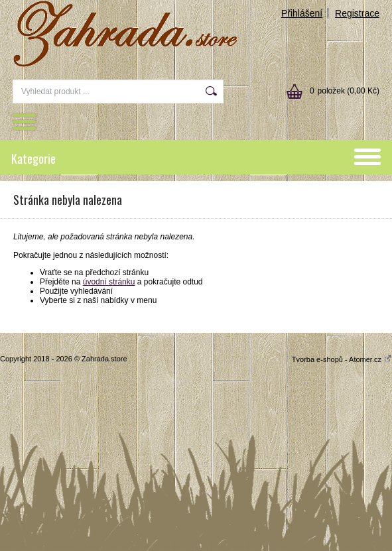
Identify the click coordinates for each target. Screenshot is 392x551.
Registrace (357, 13)
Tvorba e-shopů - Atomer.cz (342, 359)
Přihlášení (302, 13)
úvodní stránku (109, 282)
